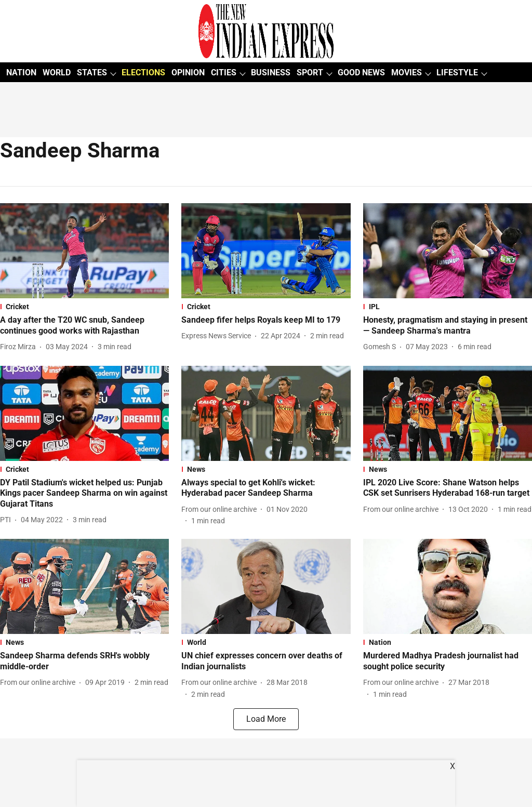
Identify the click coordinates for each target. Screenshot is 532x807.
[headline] (84, 326)
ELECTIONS (143, 72)
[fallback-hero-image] (84, 251)
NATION (21, 72)
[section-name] (84, 307)
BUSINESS (271, 72)
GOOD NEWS (361, 72)
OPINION (188, 72)
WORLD (57, 72)
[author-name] (20, 347)
